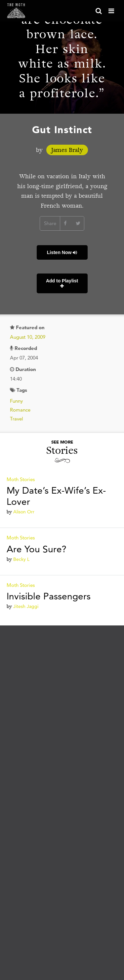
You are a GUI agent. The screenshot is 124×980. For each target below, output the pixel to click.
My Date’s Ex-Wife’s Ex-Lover (56, 496)
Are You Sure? (37, 549)
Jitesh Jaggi (26, 606)
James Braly (67, 150)
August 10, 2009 (28, 337)
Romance (20, 410)
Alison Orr (24, 512)
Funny (16, 401)
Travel (17, 419)
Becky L (21, 559)
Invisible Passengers (49, 596)
